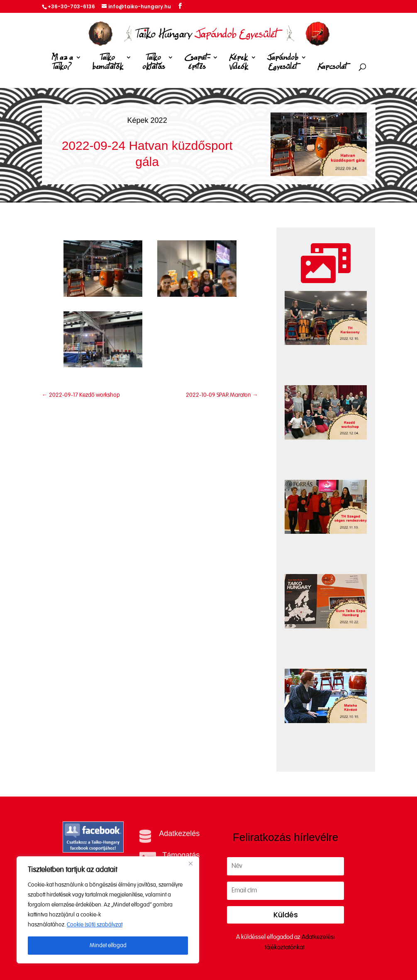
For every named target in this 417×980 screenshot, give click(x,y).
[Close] (190, 863)
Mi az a (62, 64)
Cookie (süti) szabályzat (95, 925)
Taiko (108, 64)
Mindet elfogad (108, 946)
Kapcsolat (332, 67)
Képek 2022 (147, 120)
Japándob (283, 64)
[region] (108, 910)
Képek (239, 64)
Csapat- (197, 64)
